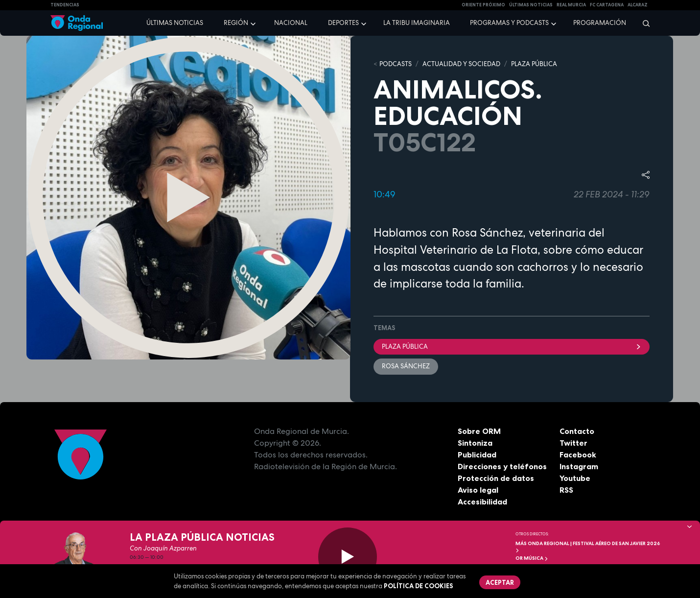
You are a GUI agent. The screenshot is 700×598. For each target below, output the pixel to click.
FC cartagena (607, 5)
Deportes (343, 23)
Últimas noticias (175, 23)
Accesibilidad (482, 502)
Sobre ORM (479, 431)
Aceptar (500, 582)
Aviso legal (478, 490)
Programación (600, 23)
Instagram (579, 466)
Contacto (577, 431)
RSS (566, 490)
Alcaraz (638, 5)
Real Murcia (571, 5)
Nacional (291, 23)
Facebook (578, 454)
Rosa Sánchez (406, 366)
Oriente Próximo (483, 5)
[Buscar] (643, 23)
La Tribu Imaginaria (417, 23)
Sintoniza (475, 443)
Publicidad (477, 454)
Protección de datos (496, 478)
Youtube (575, 478)
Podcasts (396, 64)
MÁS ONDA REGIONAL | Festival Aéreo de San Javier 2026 (588, 546)
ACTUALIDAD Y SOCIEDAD (461, 64)
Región (236, 23)
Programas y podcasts (509, 23)
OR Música (532, 558)
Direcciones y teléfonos (502, 466)
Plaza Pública (512, 347)
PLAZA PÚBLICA (534, 64)
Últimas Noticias (531, 5)
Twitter (573, 443)
